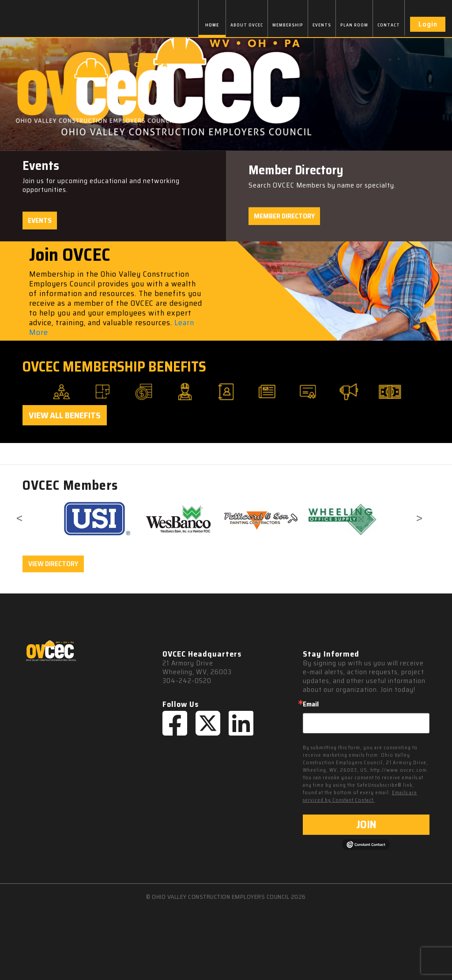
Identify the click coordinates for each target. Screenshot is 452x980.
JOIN (366, 825)
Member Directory (284, 216)
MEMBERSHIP (288, 25)
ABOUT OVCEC (247, 25)
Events (40, 220)
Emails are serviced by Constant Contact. (360, 796)
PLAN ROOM (354, 25)
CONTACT (389, 25)
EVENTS (322, 25)
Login (428, 24)
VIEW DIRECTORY (53, 564)
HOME (212, 25)
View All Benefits (65, 415)
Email (311, 704)
